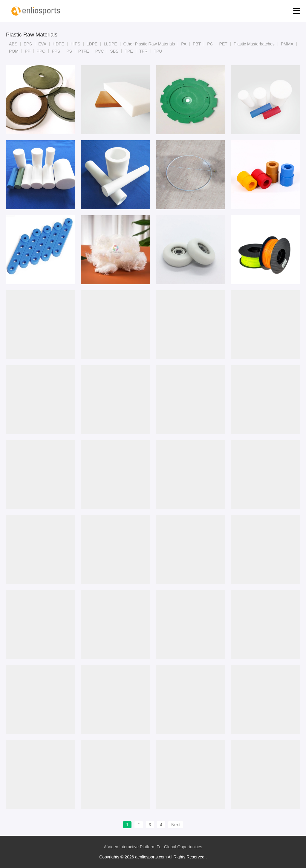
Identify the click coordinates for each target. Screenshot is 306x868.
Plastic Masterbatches (254, 44)
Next (176, 825)
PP (28, 51)
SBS (114, 51)
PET (223, 44)
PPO (41, 51)
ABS (13, 44)
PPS (56, 51)
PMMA (287, 44)
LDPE (92, 44)
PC (210, 44)
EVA (42, 44)
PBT (197, 44)
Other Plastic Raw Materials (149, 44)
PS (69, 51)
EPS (28, 44)
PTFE (84, 51)
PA (184, 44)
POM (14, 51)
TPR (143, 51)
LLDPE (110, 44)
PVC (100, 51)
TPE (129, 51)
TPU (158, 51)
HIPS (75, 44)
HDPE (58, 44)
